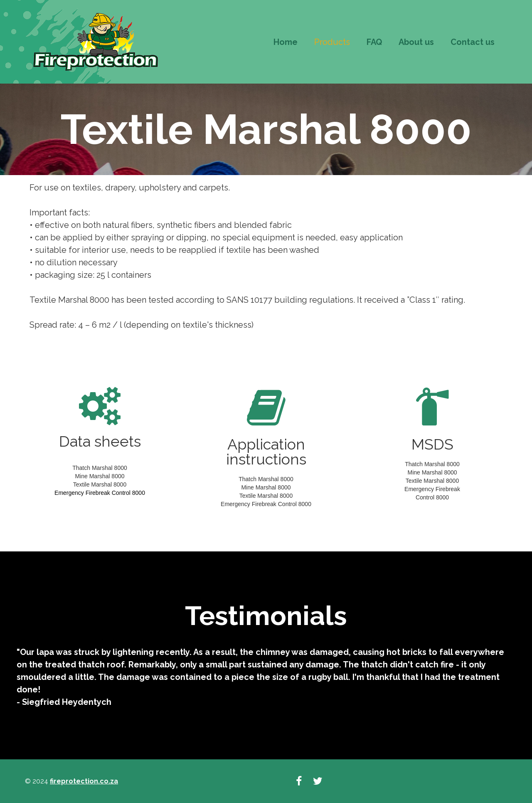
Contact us (473, 42)
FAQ (374, 42)
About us (416, 42)
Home (286, 42)
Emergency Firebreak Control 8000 (100, 493)
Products (332, 42)
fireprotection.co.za (84, 781)
